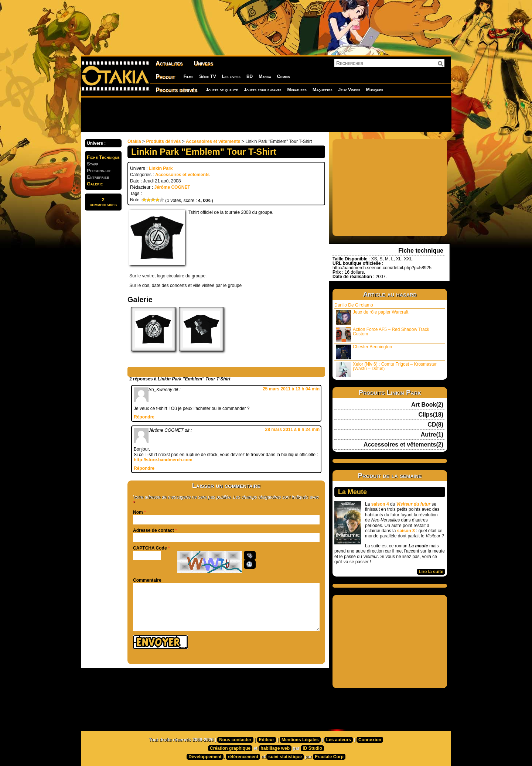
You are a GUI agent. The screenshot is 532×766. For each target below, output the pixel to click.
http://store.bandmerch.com (163, 460)
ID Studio (312, 748)
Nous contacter (235, 740)
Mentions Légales (300, 740)
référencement (243, 757)
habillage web (275, 748)
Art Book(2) (427, 405)
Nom (138, 512)
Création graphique (230, 748)
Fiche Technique (103, 157)
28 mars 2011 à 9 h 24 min (292, 430)
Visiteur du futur (413, 504)
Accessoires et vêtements (213, 141)
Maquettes (323, 90)
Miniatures (297, 90)
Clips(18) (431, 415)
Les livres (231, 76)
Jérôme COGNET (172, 187)
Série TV (207, 76)
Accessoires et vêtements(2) (403, 445)
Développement (205, 757)
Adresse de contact (154, 530)
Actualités (169, 63)
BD (250, 76)
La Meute (352, 492)
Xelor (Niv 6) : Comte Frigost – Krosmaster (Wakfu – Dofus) (386, 369)
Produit (165, 77)
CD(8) (435, 425)
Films (188, 76)
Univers (203, 63)
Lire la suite (431, 572)
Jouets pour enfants (262, 90)
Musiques (375, 90)
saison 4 (380, 504)
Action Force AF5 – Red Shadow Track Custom (383, 334)
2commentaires (103, 202)
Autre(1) (432, 435)
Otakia (134, 141)
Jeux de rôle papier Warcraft (372, 317)
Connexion (370, 740)
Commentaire (147, 580)
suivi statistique (285, 757)
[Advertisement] (266, 114)
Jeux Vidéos (349, 90)
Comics (284, 76)
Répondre (144, 417)
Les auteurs (339, 740)
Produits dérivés (176, 90)
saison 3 (406, 531)
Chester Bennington (364, 352)
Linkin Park (161, 168)
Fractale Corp (329, 757)
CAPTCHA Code (150, 548)
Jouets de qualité (222, 90)
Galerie (95, 184)
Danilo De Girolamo (354, 305)
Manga (265, 76)
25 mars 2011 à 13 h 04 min (291, 389)
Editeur (267, 740)
